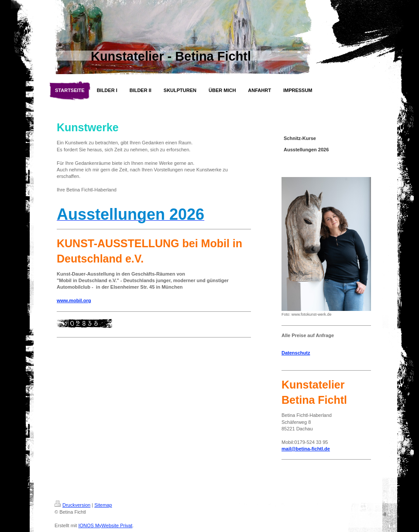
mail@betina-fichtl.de (306, 449)
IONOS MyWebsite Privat (105, 525)
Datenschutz (296, 353)
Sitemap (103, 505)
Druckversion (72, 505)
